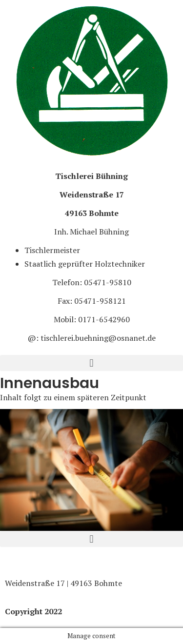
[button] (91, 363)
